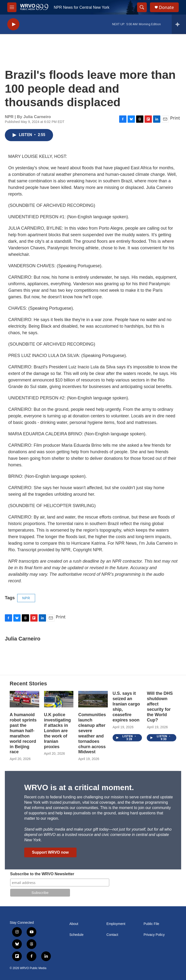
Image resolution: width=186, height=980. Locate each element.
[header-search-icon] (142, 7)
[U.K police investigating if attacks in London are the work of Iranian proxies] (59, 699)
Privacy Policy (154, 935)
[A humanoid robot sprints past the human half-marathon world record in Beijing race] (24, 699)
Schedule (76, 935)
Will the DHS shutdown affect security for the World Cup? (160, 707)
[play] (13, 24)
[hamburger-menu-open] (12, 7)
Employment (116, 924)
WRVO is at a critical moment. (79, 787)
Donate (166, 7)
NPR (26, 598)
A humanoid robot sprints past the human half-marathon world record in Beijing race (23, 733)
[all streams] (179, 24)
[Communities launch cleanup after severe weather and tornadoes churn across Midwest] (93, 699)
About (74, 924)
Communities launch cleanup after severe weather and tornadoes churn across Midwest (92, 733)
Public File (151, 924)
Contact (112, 935)
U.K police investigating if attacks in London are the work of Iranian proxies (58, 731)
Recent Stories (28, 684)
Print (175, 118)
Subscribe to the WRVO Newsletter (42, 874)
